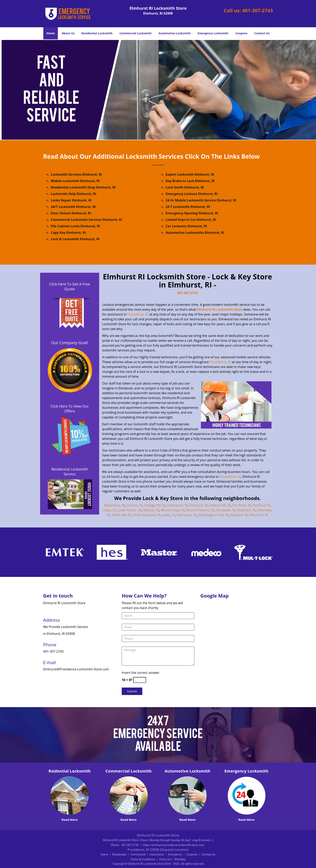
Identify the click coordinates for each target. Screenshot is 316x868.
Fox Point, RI (242, 505)
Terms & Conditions (143, 859)
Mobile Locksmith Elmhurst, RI (75, 181)
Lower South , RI (129, 510)
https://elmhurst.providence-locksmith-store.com (174, 845)
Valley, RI (169, 515)
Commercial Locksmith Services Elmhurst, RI (86, 220)
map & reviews (202, 840)
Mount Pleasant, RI (200, 510)
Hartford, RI (261, 505)
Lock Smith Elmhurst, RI (185, 187)
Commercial (138, 854)
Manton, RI (151, 510)
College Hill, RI (155, 505)
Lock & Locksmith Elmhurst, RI (75, 239)
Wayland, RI (239, 515)
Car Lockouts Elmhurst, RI (186, 226)
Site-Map (180, 859)
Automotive (157, 854)
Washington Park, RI (214, 515)
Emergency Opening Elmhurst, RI (192, 213)
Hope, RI (109, 510)
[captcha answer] (140, 680)
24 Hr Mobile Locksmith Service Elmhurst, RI (201, 200)
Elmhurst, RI (199, 505)
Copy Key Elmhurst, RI (68, 233)
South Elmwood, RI (146, 515)
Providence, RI (138, 314)
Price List (165, 859)
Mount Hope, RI (173, 510)
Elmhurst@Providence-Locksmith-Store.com (76, 669)
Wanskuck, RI (187, 515)
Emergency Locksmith (213, 33)
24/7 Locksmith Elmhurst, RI (73, 207)
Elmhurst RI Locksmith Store (220, 309)
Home (50, 33)
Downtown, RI (178, 505)
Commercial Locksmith (135, 33)
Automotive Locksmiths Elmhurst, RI (195, 233)
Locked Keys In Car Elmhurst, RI (191, 220)
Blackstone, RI (114, 505)
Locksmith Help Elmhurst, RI (73, 194)
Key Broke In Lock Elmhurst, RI (190, 181)
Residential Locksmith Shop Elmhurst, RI (83, 187)
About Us (68, 33)
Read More (70, 820)
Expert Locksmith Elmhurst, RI (190, 174)
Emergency (175, 854)
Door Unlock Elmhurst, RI (71, 213)
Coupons (241, 33)
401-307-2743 (257, 10)
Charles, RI (135, 505)
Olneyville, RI (226, 510)
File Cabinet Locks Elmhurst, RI (75, 226)
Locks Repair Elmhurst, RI (71, 200)
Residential (119, 854)
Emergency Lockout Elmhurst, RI (192, 194)
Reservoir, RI (246, 510)
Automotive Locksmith (175, 33)
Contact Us (262, 33)
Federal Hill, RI (220, 505)
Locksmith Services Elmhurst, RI (76, 174)
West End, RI (259, 515)
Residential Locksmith (97, 33)
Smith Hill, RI (121, 515)
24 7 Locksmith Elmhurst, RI (188, 207)
